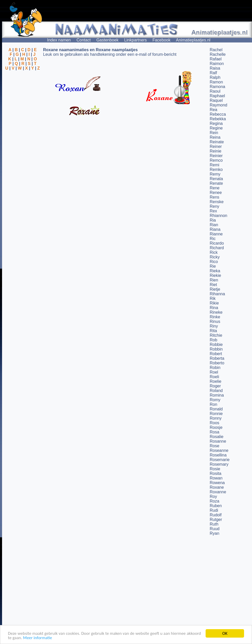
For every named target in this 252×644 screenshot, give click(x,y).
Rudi (214, 510)
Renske (217, 202)
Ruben (216, 506)
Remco (216, 160)
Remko (216, 170)
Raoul (215, 91)
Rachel (216, 50)
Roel (214, 372)
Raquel (216, 100)
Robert (216, 354)
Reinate (217, 142)
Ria (213, 220)
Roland (216, 391)
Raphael (217, 96)
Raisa (215, 68)
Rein (214, 133)
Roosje (216, 427)
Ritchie (216, 335)
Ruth (214, 524)
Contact (84, 40)
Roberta (217, 358)
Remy (215, 174)
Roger (215, 386)
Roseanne (219, 450)
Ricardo (217, 243)
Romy (215, 400)
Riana (215, 229)
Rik (213, 298)
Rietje (215, 289)
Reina (215, 137)
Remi (214, 165)
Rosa (214, 432)
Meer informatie (38, 638)
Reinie (215, 151)
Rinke (215, 317)
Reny (214, 206)
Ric (213, 239)
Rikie (214, 303)
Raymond (218, 105)
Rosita (215, 473)
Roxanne (218, 492)
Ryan (214, 533)
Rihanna (217, 294)
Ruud (215, 529)
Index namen (59, 40)
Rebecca (218, 114)
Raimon (217, 64)
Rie (213, 266)
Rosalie (216, 437)
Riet (213, 285)
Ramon (216, 82)
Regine (216, 128)
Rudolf (216, 515)
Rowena (217, 483)
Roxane (217, 487)
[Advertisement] (23, 95)
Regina (216, 123)
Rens (214, 197)
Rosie (215, 469)
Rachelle (218, 54)
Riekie (215, 275)
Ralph (215, 77)
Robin (215, 368)
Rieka (215, 271)
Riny (214, 326)
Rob (213, 340)
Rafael (216, 59)
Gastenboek (107, 40)
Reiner (216, 146)
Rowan (216, 478)
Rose (214, 446)
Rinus (215, 321)
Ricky (215, 257)
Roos (214, 423)
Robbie (216, 345)
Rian (214, 225)
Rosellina (218, 455)
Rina (214, 308)
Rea (213, 110)
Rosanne (218, 441)
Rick (214, 252)
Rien (214, 280)
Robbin (216, 349)
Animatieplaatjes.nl (193, 40)
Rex (213, 211)
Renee (216, 193)
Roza (214, 501)
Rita (213, 331)
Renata (216, 179)
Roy (213, 496)
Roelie (215, 381)
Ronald (216, 409)
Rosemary (219, 464)
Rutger (216, 520)
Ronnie (216, 414)
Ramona (217, 87)
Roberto (217, 363)
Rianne (216, 234)
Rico (214, 262)
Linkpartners (135, 40)
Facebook (162, 40)
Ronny (216, 418)
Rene (215, 188)
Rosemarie (220, 460)
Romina (217, 395)
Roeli (214, 377)
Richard (217, 248)
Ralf (213, 73)
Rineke (216, 312)
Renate (216, 183)
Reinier (216, 156)
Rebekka (218, 119)
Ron (213, 404)
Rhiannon (219, 216)
